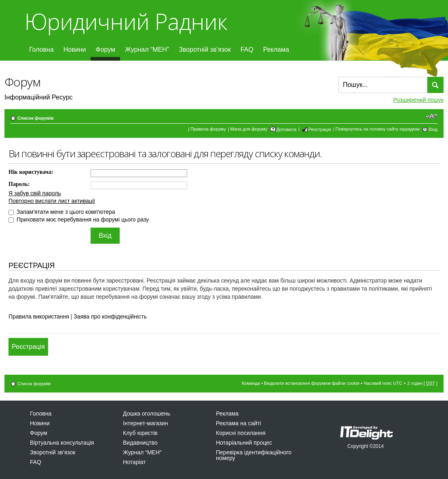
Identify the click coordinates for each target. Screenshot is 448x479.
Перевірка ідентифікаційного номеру (254, 455)
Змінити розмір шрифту (432, 116)
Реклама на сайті (239, 423)
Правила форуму (208, 129)
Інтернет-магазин (145, 423)
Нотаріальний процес (244, 443)
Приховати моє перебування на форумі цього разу (79, 219)
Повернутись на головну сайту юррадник (378, 129)
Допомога (286, 129)
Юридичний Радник (126, 21)
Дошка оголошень (147, 414)
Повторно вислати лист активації (52, 201)
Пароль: (19, 184)
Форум (105, 50)
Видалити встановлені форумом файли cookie (312, 383)
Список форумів (35, 118)
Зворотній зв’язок (205, 50)
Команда (251, 383)
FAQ (247, 50)
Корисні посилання (241, 433)
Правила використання (39, 317)
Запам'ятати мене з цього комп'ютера (62, 212)
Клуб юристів (140, 433)
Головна (41, 50)
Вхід (433, 129)
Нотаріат (134, 462)
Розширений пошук (418, 100)
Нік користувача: (31, 172)
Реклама (276, 50)
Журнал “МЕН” (147, 50)
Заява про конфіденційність (110, 317)
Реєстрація (320, 129)
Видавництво (140, 443)
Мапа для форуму (249, 129)
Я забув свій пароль (35, 193)
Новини (75, 50)
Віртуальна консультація (62, 443)
